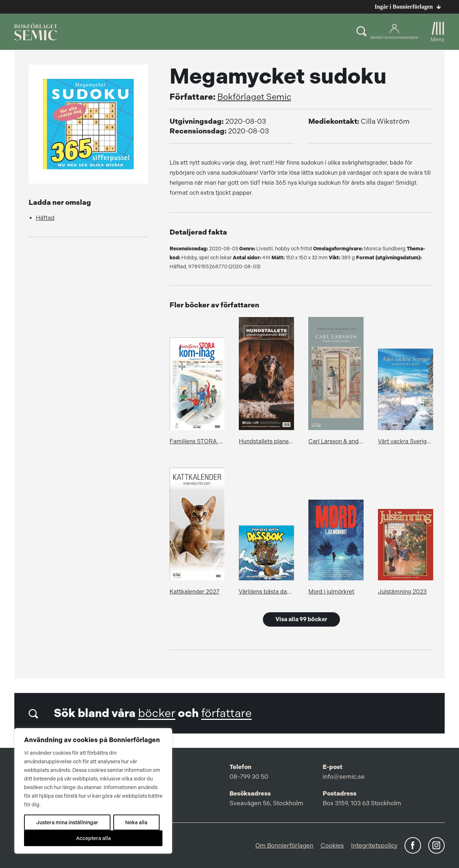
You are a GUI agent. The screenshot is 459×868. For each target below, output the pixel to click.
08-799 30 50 (249, 777)
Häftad (45, 218)
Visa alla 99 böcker (301, 619)
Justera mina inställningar (67, 822)
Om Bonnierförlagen (284, 845)
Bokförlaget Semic (254, 97)
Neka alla (136, 822)
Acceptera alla (93, 838)
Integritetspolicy (374, 845)
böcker (157, 713)
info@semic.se (344, 777)
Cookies (332, 845)
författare (226, 713)
